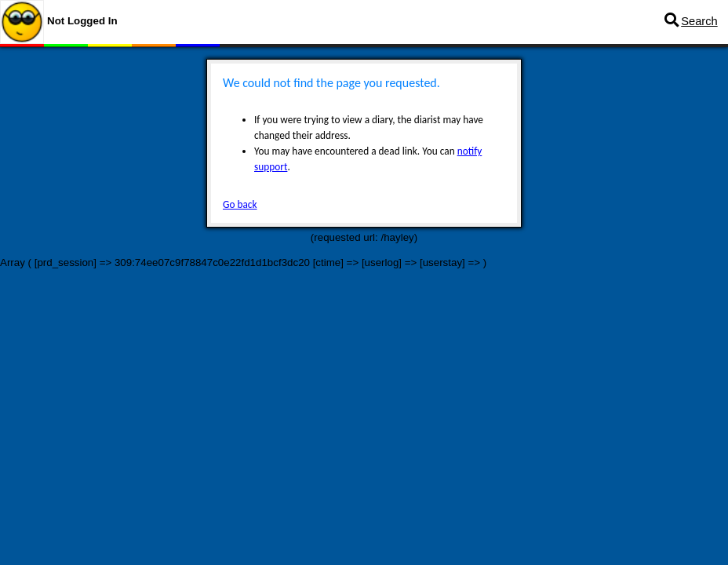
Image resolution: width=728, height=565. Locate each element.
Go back (240, 204)
